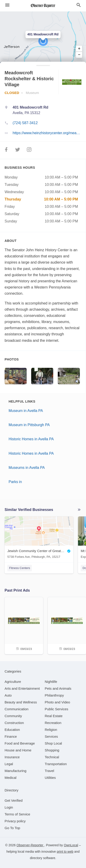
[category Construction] (14, 723)
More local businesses (79, 510)
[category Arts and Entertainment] (22, 688)
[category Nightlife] (51, 682)
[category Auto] (8, 695)
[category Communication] (17, 709)
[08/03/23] (67, 625)
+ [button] (79, 49)
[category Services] (51, 736)
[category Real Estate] (54, 716)
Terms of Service (17, 814)
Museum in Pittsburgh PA (29, 425)
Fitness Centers (20, 568)
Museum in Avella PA (26, 411)
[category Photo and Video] (57, 702)
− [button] (79, 55)
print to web (65, 852)
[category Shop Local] (53, 743)
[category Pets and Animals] (58, 688)
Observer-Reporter (30, 845)
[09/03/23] (24, 625)
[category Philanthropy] (54, 695)
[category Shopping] (52, 750)
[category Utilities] (50, 778)
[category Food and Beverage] (20, 743)
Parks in (15, 482)
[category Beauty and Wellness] (21, 702)
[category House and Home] (18, 750)
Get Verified (14, 800)
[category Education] (12, 730)
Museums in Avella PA (27, 468)
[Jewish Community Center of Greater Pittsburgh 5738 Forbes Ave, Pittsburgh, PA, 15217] (39, 538)
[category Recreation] (53, 723)
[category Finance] (11, 736)
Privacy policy (15, 821)
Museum (32, 93)
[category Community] (13, 716)
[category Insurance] (12, 757)
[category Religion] (51, 730)
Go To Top (12, 828)
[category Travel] (49, 771)
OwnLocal (71, 845)
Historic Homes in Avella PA (31, 439)
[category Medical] (11, 778)
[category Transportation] (56, 764)
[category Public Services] (57, 709)
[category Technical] (52, 757)
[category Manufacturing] (15, 771)
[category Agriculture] (13, 682)
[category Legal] (9, 764)
